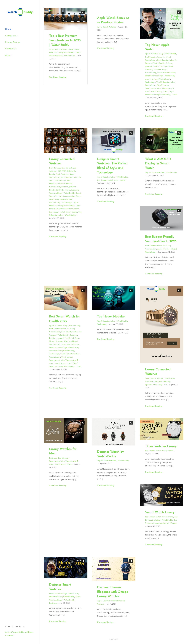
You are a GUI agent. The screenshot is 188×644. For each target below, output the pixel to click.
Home (8, 29)
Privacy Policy (12, 42)
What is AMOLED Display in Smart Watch (158, 164)
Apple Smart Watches (107, 27)
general (148, 66)
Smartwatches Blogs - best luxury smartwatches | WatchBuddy (66, 199)
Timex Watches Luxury (161, 446)
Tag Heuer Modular (111, 317)
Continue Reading (58, 77)
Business (73, 335)
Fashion (169, 63)
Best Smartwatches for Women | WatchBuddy (61, 184)
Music (171, 66)
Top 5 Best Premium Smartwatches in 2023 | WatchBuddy (65, 41)
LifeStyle (164, 66)
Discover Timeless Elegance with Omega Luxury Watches (113, 592)
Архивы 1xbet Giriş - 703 (156, 385)
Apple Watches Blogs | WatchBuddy (161, 54)
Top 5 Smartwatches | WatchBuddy (113, 177)
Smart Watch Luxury (160, 512)
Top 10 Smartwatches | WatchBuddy (161, 172)
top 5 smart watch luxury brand (63, 212)
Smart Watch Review (166, 73)
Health (156, 66)
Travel (174, 95)
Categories (11, 36)
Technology (150, 82)
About (8, 55)
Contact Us (11, 49)
